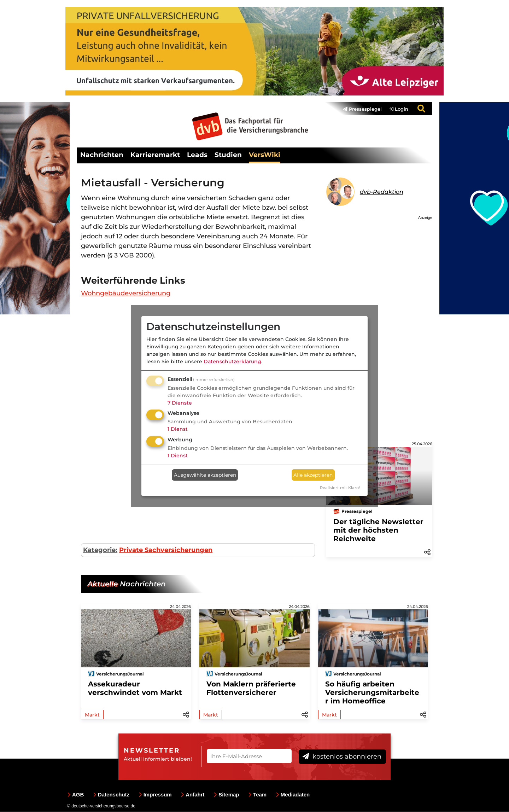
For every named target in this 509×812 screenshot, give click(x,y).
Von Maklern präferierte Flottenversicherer (251, 689)
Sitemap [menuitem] (226, 795)
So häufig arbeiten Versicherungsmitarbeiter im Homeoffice (372, 693)
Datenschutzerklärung (232, 361)
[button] (427, 552)
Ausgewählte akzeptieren (205, 475)
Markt (92, 715)
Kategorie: (100, 550)
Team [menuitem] (257, 795)
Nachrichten (102, 155)
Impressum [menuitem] (155, 795)
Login (399, 109)
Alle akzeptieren (313, 475)
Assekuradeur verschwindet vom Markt (135, 689)
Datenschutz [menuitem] (111, 795)
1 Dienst (178, 429)
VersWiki (265, 155)
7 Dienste (180, 403)
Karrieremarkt (155, 155)
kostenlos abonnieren (342, 756)
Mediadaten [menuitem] (293, 795)
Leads (197, 155)
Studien (228, 155)
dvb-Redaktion (382, 192)
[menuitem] (359, 109)
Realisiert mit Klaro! (340, 488)
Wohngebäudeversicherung (126, 294)
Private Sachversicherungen (166, 550)
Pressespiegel (362, 109)
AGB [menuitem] (75, 795)
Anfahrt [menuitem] (192, 795)
